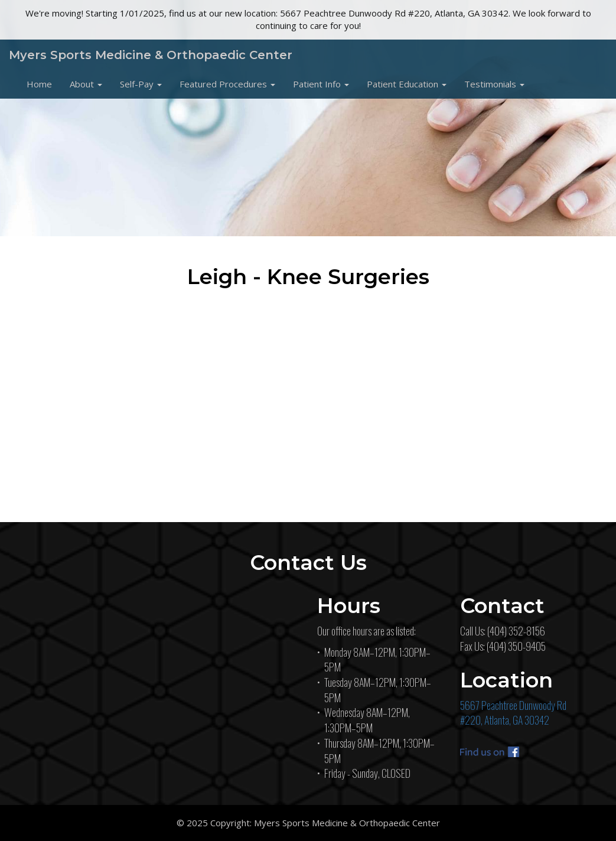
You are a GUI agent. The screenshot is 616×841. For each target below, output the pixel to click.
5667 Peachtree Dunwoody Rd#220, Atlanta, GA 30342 (513, 713)
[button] (86, 84)
